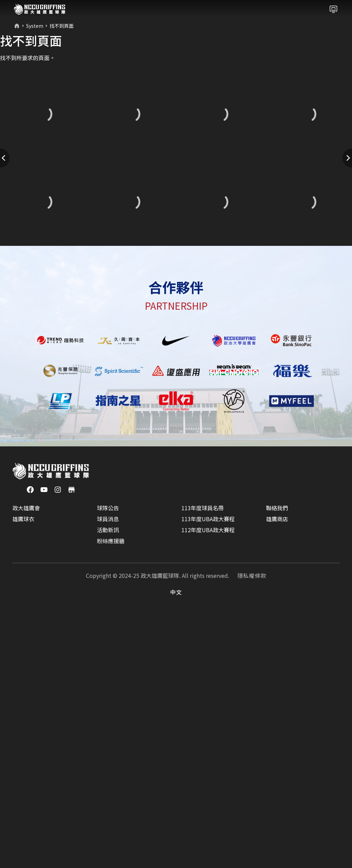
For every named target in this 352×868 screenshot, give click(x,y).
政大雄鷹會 (26, 763)
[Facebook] (30, 744)
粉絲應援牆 (111, 796)
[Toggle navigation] (333, 9)
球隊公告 (108, 763)
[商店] (71, 744)
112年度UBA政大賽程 (208, 785)
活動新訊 (108, 785)
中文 (176, 847)
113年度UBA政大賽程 (208, 774)
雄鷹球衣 (23, 774)
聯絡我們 (277, 763)
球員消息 (108, 774)
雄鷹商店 (277, 774)
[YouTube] (44, 744)
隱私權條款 (252, 831)
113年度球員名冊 (203, 763)
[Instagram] (58, 744)
